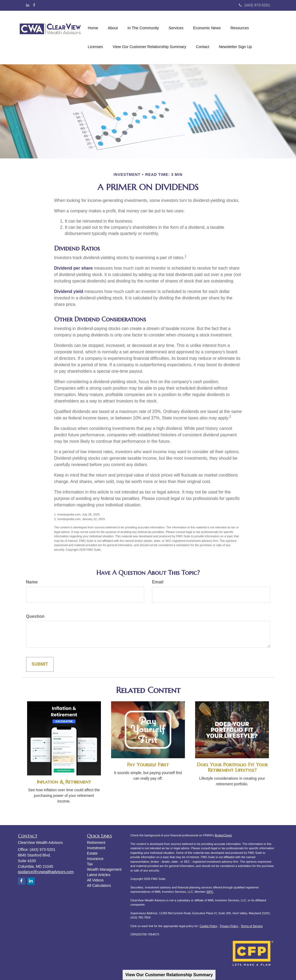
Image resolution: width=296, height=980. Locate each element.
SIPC (210, 892)
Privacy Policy (229, 926)
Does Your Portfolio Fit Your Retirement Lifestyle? (232, 767)
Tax (90, 864)
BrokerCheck (223, 835)
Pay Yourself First (148, 765)
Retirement (96, 843)
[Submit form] (40, 664)
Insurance (95, 859)
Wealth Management (104, 869)
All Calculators (99, 885)
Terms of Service (252, 926)
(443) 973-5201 (255, 5)
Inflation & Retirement (64, 782)
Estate (92, 853)
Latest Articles (99, 875)
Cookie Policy (209, 926)
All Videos (95, 880)
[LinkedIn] (28, 5)
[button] (113, 28)
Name (32, 582)
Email (158, 582)
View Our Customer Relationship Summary (169, 975)
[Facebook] (34, 5)
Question (35, 616)
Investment (96, 848)
